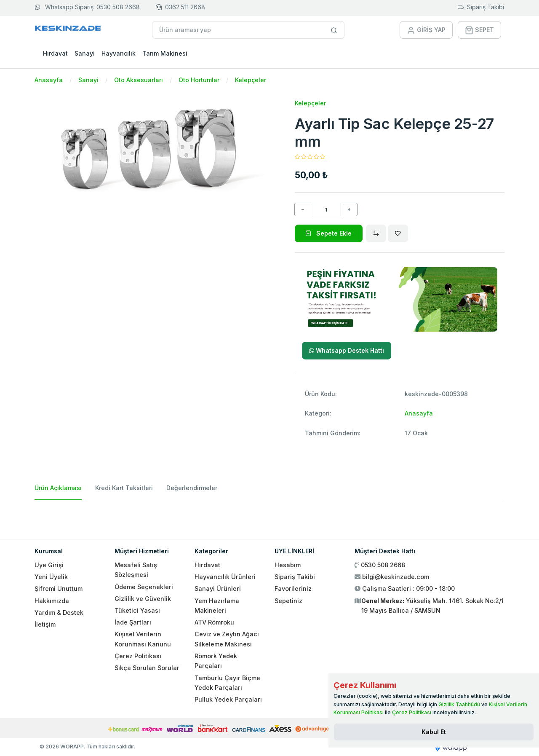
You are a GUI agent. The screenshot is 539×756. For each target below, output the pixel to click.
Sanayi (85, 53)
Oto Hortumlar (199, 80)
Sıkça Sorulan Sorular (147, 668)
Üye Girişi (49, 565)
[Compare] (376, 233)
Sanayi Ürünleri (218, 588)
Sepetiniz (288, 601)
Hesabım (288, 565)
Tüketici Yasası (137, 610)
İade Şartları (133, 622)
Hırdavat (55, 53)
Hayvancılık (119, 53)
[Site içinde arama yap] (334, 30)
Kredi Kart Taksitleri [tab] (124, 488)
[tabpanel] (269, 516)
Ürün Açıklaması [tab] (58, 488)
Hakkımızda (52, 601)
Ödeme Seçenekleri (144, 587)
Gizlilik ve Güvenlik (143, 599)
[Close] (434, 732)
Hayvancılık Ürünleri (225, 577)
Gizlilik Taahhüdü (459, 704)
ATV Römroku (214, 622)
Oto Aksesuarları (139, 80)
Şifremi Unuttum (59, 588)
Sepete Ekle (328, 233)
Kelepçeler (251, 80)
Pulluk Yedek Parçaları (228, 699)
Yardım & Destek (59, 613)
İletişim (45, 624)
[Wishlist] (398, 233)
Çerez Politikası (138, 656)
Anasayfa (49, 80)
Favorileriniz (293, 588)
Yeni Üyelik (51, 577)
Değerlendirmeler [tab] (192, 488)
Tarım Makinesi (165, 53)
